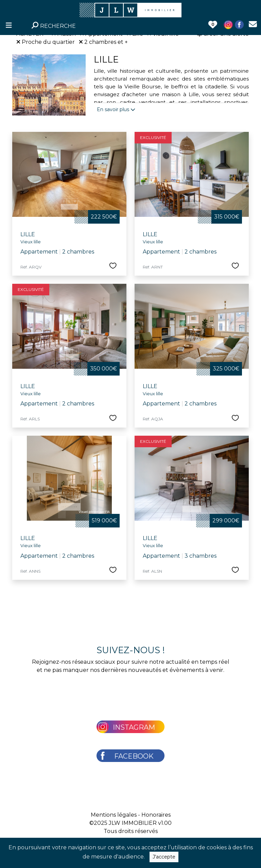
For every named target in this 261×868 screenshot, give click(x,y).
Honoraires (156, 815)
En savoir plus (116, 109)
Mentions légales (114, 815)
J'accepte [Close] (164, 857)
